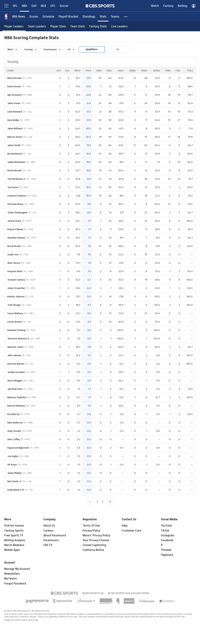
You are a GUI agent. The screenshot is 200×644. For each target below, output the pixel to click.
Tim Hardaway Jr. (16, 179)
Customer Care (131, 531)
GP (59, 71)
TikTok (165, 531)
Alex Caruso (14, 263)
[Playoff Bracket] (68, 17)
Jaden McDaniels (16, 162)
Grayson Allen (15, 271)
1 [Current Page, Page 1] (97, 502)
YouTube (166, 526)
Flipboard (167, 555)
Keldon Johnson (16, 297)
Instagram (168, 535)
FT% (190, 71)
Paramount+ (51, 540)
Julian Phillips (15, 473)
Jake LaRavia (14, 355)
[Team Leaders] (37, 26)
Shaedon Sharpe (16, 238)
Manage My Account (17, 569)
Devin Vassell (14, 170)
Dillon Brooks (15, 78)
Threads (166, 550)
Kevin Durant (14, 86)
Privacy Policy (91, 531)
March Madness (14, 545)
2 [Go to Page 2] (103, 502)
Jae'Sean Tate (15, 389)
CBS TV (48, 545)
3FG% (156, 71)
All (118, 49)
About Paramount (55, 535)
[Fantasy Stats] (98, 26)
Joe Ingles (13, 456)
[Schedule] (48, 17)
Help (125, 526)
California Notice (93, 550)
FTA (178, 71)
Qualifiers (92, 49)
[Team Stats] (78, 26)
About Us (49, 526)
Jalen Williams (15, 128)
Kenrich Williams (16, 406)
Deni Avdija (13, 120)
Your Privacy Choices (96, 540)
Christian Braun (15, 204)
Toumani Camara (16, 280)
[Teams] (115, 17)
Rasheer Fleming (16, 330)
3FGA (144, 71)
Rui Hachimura (15, 154)
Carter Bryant (15, 322)
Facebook (167, 540)
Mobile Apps (12, 550)
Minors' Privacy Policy (96, 535)
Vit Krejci (12, 465)
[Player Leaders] (14, 26)
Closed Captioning (94, 545)
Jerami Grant (14, 221)
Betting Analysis (15, 540)
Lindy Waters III (16, 490)
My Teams (11, 579)
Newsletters (12, 574)
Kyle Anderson (15, 423)
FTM (168, 71)
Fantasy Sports (14, 531)
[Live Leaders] (119, 26)
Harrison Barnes (16, 364)
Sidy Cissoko (14, 431)
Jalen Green (14, 103)
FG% (121, 71)
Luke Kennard (15, 112)
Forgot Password (15, 584)
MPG (78, 71)
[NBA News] (19, 17)
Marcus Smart (15, 137)
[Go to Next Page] (110, 502)
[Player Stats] (58, 26)
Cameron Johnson (17, 196)
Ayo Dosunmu (15, 95)
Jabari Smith (14, 145)
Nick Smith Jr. (14, 481)
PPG (88, 71)
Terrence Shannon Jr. (19, 339)
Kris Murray (13, 414)
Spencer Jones (15, 347)
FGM (99, 71)
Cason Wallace (15, 313)
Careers (48, 531)
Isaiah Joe (13, 255)
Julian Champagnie (17, 212)
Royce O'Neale (15, 229)
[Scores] (34, 17)
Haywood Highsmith (18, 448)
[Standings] (89, 17)
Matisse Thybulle (17, 397)
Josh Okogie (14, 305)
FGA (109, 71)
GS (67, 71)
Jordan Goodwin (16, 372)
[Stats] (103, 17)
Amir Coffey (14, 439)
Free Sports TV (14, 535)
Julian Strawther (16, 288)
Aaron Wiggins (15, 381)
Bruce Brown (14, 246)
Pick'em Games (14, 526)
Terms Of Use (91, 526)
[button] (126, 17)
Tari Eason (13, 187)
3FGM (132, 71)
